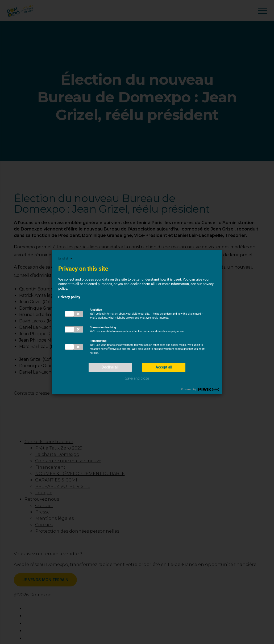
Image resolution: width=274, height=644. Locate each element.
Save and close (137, 378)
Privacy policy (69, 297)
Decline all (110, 367)
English (66, 258)
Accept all (164, 367)
